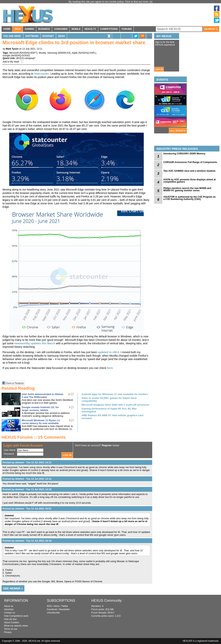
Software (32, 36)
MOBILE (76, 29)
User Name (10, 450)
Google (6, 56)
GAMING (29, 29)
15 (142, 36)
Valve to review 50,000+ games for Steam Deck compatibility (109, 399)
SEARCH (211, 29)
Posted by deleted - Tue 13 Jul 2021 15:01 (27, 509)
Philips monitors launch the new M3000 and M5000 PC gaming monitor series (187, 189)
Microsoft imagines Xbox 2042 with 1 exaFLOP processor (115, 405)
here (110, 368)
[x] (151, 2)
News (61, 36)
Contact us (10, 613)
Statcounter (42, 74)
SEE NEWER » (13, 588)
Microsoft (14, 53)
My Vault (14, 62)
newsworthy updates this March (35, 343)
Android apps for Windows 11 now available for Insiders (115, 394)
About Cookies (12, 622)
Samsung (52, 53)
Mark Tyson (12, 49)
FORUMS (127, 29)
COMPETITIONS (109, 29)
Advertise (9, 609)
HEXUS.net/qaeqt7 (26, 58)
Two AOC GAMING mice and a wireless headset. (190, 171)
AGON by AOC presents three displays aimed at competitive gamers (189, 181)
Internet (48, 36)
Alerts (56, 606)
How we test (10, 619)
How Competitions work (16, 616)
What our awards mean (16, 626)
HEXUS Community (106, 601)
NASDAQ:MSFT (28, 53)
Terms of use (11, 629)
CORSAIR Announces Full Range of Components (190, 162)
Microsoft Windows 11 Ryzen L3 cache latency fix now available (41, 422)
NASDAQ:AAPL (87, 53)
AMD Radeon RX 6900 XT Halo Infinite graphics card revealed (112, 417)
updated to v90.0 (108, 352)
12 (69, 394)
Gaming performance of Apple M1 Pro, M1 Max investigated (109, 410)
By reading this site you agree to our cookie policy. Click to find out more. (109, 2)
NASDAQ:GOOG (20, 56)
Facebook (52, 609)
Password (9, 454)
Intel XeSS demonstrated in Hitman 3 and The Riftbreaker (42, 396)
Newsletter (64, 609)
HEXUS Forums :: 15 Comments (34, 437)
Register (107, 445)
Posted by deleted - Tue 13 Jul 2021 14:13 (27, 462)
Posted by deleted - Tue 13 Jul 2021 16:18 (27, 541)
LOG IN (159, 69)
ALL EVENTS (178, 131)
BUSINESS (44, 29)
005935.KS (64, 53)
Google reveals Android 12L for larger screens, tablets (40, 409)
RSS (49, 606)
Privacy (8, 632)
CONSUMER (61, 29)
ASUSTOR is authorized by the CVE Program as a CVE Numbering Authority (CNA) (189, 198)
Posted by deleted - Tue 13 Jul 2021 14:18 (27, 489)
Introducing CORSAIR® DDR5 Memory (184, 154)
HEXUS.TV (90, 29)
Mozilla (42, 53)
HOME (7, 29)
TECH (18, 29)
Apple (75, 53)
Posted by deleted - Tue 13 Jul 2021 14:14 (27, 479)
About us (9, 606)
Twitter (65, 606)
